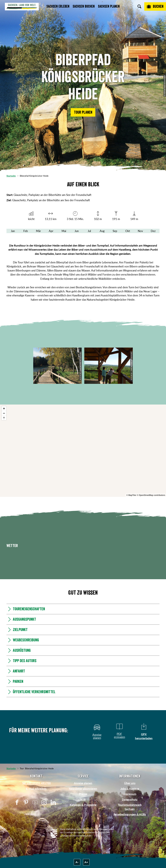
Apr (51, 231)
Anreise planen (83, 783)
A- (77, 862)
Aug (102, 231)
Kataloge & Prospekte (83, 805)
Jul (89, 231)
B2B (83, 799)
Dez (153, 231)
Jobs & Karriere (130, 789)
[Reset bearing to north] (4, 418)
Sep (115, 231)
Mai (64, 231)
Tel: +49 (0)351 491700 (36, 783)
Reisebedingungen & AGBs (130, 814)
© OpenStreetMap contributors (151, 495)
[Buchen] (155, 6)
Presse (83, 794)
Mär (38, 231)
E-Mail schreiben (36, 789)
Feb (26, 231)
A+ (86, 862)
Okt (128, 231)
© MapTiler (131, 495)
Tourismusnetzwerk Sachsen (130, 807)
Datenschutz (130, 799)
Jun (77, 231)
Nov (140, 231)
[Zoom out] (4, 413)
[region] (83, 451)
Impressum (130, 794)
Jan (13, 231)
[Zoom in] (4, 409)
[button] (83, 112)
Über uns (130, 783)
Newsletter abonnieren (83, 789)
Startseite (11, 176)
